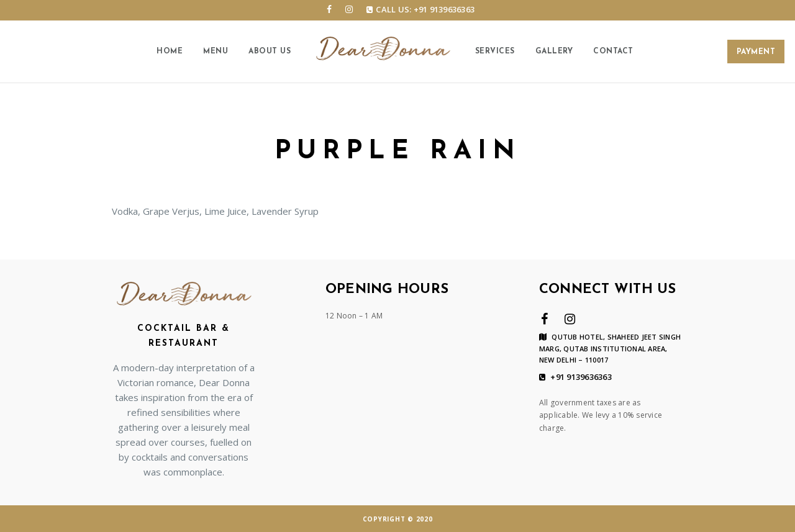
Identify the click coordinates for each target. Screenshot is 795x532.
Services (495, 52)
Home (170, 52)
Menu (216, 52)
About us (270, 52)
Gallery (554, 52)
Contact (613, 52)
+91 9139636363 (575, 377)
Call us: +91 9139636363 (420, 9)
